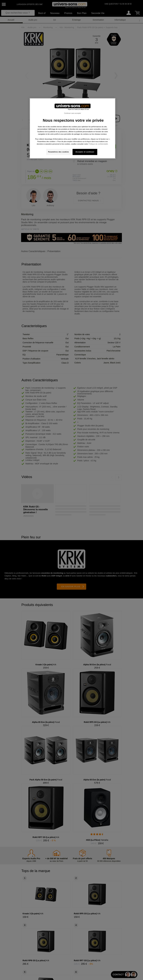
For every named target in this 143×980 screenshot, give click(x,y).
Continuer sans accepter (73, 113)
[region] (72, 128)
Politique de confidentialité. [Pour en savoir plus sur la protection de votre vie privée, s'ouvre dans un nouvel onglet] (98, 144)
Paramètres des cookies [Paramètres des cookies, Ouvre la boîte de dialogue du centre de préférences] (58, 152)
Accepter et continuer (85, 152)
